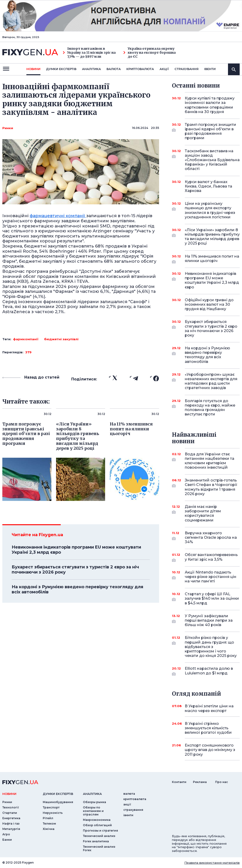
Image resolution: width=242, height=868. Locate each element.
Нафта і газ (11, 824)
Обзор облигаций (97, 825)
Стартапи (10, 813)
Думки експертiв (61, 69)
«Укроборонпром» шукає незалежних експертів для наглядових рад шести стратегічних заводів (211, 381)
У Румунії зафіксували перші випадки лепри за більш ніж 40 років (209, 620)
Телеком (49, 824)
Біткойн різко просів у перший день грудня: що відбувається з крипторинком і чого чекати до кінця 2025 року (211, 647)
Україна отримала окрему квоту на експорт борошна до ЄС (149, 53)
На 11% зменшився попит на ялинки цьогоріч (212, 259)
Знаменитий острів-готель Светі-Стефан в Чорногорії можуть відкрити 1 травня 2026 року (211, 487)
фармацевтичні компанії (58, 216)
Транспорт (51, 807)
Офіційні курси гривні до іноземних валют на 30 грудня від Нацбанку (209, 304)
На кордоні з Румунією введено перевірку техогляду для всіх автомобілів (77, 589)
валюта (114, 69)
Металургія (11, 829)
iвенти (210, 69)
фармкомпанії (26, 339)
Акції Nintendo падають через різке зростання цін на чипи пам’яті (211, 577)
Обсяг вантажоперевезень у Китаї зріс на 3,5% (211, 557)
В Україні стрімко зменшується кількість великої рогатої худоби (208, 728)
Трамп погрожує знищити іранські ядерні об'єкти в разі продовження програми (210, 131)
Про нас (222, 782)
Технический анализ (99, 836)
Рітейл (48, 818)
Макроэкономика (97, 820)
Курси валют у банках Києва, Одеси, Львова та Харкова (208, 186)
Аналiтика (91, 69)
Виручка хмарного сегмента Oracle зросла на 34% (211, 537)
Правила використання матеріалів (212, 863)
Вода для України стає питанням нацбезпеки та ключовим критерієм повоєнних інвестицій (210, 461)
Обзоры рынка (94, 802)
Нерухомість (53, 813)
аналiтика (92, 794)
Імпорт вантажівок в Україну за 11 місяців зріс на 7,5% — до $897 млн (89, 53)
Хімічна (49, 829)
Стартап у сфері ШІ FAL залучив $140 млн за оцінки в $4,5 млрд (212, 598)
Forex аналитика (96, 841)
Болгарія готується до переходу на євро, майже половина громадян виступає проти (210, 408)
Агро (6, 834)
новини (33, 69)
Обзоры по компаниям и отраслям (93, 811)
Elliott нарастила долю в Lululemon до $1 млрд (209, 671)
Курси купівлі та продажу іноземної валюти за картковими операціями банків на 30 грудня (210, 105)
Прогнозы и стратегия (100, 831)
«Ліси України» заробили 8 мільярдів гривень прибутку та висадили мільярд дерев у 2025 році (212, 237)
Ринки (8, 128)
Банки (7, 840)
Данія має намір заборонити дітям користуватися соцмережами (206, 513)
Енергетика (11, 818)
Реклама (200, 782)
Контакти (179, 782)
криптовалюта (140, 69)
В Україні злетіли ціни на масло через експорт (209, 708)
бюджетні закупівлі (61, 339)
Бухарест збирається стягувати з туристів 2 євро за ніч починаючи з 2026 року (75, 570)
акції (164, 69)
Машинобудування (58, 802)
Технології (11, 807)
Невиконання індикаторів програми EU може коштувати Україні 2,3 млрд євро (76, 550)
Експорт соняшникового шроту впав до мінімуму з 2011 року (210, 750)
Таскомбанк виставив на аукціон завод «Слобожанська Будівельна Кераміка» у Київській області (212, 160)
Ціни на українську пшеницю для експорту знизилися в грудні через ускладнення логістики (210, 210)
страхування (187, 69)
